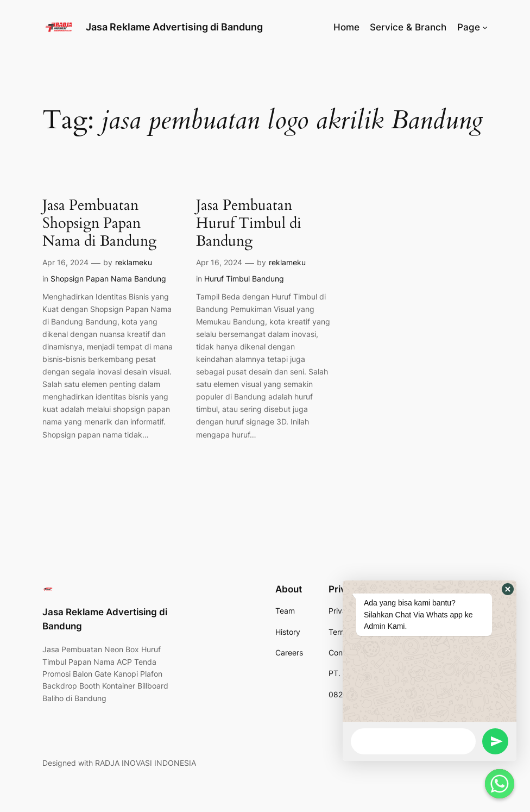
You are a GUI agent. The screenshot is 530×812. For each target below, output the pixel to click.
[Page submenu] (485, 27)
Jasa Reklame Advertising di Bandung (174, 27)
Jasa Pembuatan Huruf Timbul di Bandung (249, 223)
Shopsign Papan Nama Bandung (108, 279)
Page (469, 27)
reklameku (134, 262)
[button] (508, 589)
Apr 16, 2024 (65, 262)
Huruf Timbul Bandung (244, 279)
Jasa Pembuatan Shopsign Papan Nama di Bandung (99, 223)
